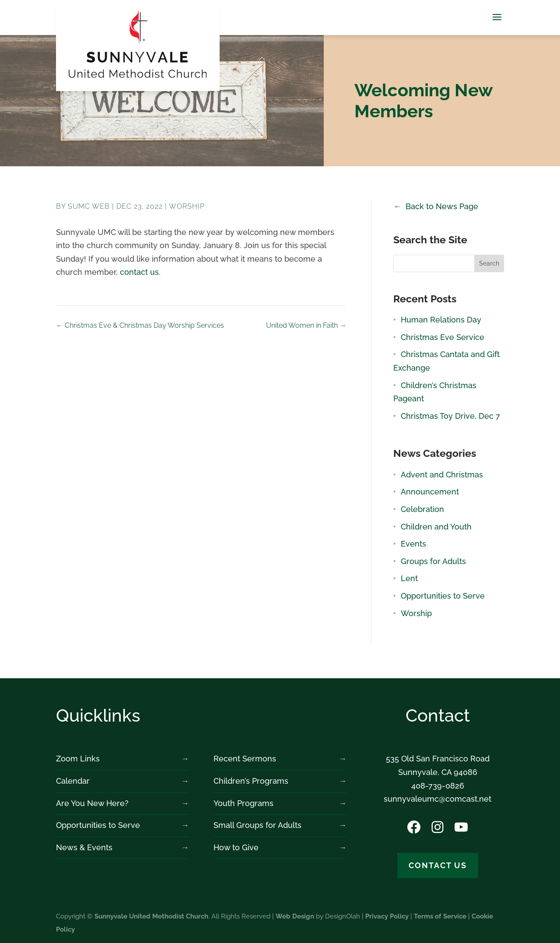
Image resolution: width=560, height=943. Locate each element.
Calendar (73, 781)
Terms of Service (440, 916)
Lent (409, 578)
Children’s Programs (251, 781)
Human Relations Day (441, 320)
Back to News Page (442, 206)
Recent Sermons (245, 759)
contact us (139, 272)
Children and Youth (436, 527)
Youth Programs (243, 803)
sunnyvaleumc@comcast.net (437, 799)
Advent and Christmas (442, 475)
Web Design (295, 916)
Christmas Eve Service (443, 337)
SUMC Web (89, 206)
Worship (187, 206)
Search (489, 263)
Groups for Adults (433, 561)
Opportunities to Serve (443, 596)
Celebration (422, 509)
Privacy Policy (387, 916)
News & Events (84, 847)
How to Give (236, 847)
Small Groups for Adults (257, 825)
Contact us (438, 865)
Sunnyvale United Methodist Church (151, 916)
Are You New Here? (92, 803)
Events (413, 544)
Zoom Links (78, 759)
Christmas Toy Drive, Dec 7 (450, 416)
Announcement (430, 492)
